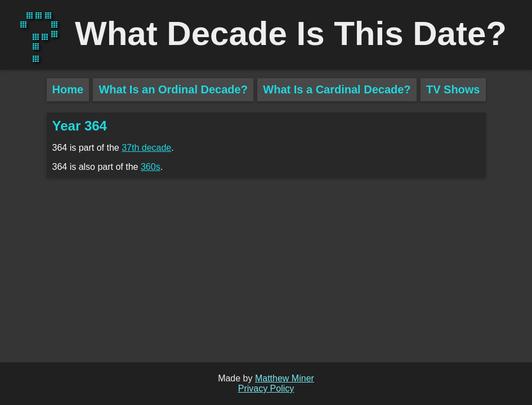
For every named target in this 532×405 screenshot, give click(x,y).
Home (68, 89)
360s (151, 167)
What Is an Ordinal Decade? (173, 89)
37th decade (146, 148)
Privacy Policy (266, 388)
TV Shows (453, 89)
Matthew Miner (285, 378)
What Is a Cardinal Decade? (337, 89)
